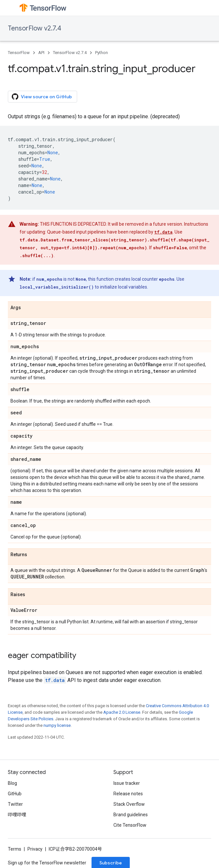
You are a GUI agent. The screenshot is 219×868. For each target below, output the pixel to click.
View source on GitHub (42, 97)
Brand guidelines (131, 815)
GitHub (15, 794)
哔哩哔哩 (17, 815)
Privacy (35, 849)
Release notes (128, 794)
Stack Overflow (129, 804)
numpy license (57, 725)
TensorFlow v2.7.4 (34, 28)
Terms (15, 849)
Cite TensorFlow (130, 825)
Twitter (15, 804)
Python (101, 53)
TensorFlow (19, 53)
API (41, 53)
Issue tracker (127, 783)
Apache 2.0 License (122, 712)
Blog (12, 783)
